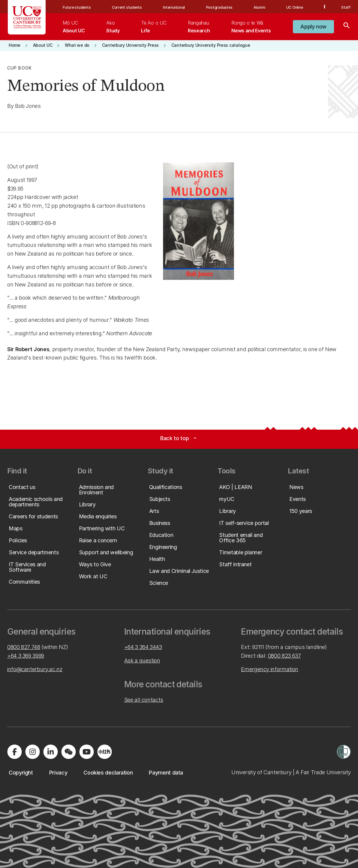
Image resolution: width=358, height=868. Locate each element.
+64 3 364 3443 (143, 647)
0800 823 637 (284, 656)
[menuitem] (74, 27)
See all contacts (144, 700)
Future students (77, 7)
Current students (127, 7)
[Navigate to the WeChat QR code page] (68, 752)
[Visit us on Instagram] (32, 752)
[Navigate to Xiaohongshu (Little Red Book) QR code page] (104, 752)
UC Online (295, 7)
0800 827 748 (24, 647)
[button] (313, 27)
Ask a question (142, 661)
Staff (346, 7)
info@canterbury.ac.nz (35, 669)
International (174, 7)
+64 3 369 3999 (26, 656)
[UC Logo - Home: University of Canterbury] (27, 17)
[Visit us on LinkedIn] (50, 752)
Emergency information (269, 669)
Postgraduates (219, 7)
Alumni (259, 7)
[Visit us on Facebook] (14, 752)
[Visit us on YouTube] (86, 752)
